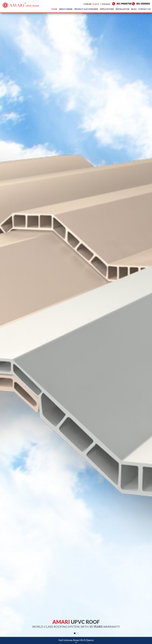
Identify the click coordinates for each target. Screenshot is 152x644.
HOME (54, 9)
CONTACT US (144, 9)
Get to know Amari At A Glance (76, 640)
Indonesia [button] (106, 4)
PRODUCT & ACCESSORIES (86, 9)
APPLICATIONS (107, 9)
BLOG (134, 9)
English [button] (96, 4)
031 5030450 (141, 4)
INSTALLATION (122, 9)
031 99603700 (122, 4)
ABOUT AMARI (66, 9)
